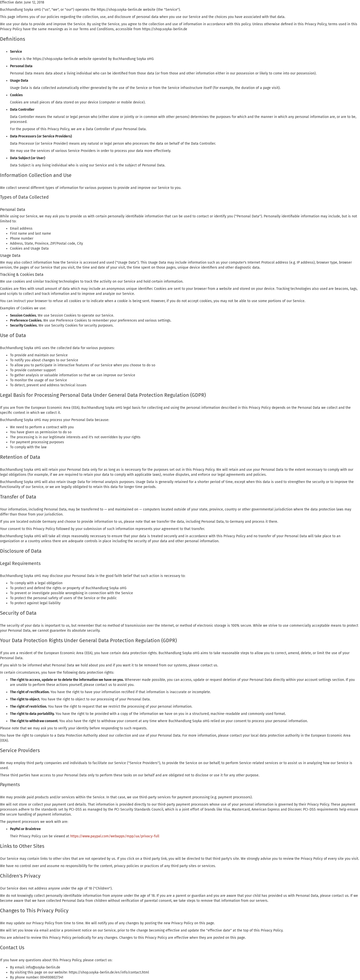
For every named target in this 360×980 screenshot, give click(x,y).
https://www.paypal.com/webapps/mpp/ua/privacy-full (115, 836)
